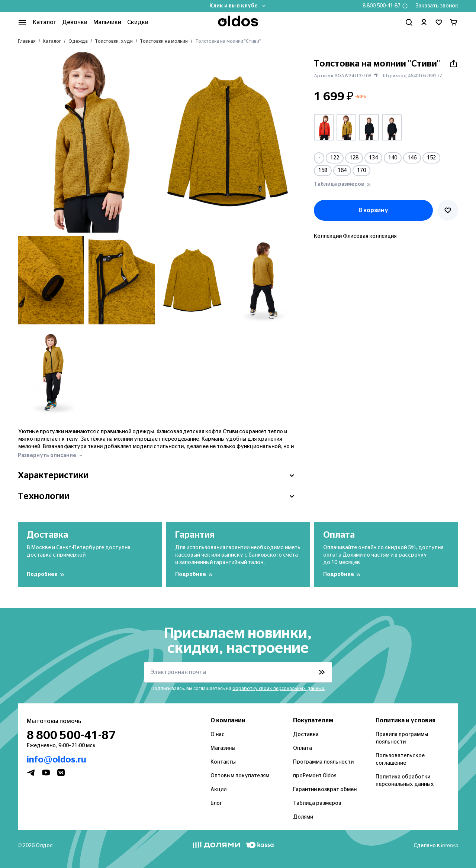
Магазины (222, 748)
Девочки (72, 22)
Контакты (222, 762)
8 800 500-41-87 (385, 6)
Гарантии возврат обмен (323, 790)
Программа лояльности (321, 762)
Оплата (302, 748)
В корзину (373, 210)
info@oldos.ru (54, 760)
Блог (216, 803)
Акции (218, 790)
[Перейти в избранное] (439, 22)
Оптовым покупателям (238, 776)
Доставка (304, 735)
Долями (302, 817)
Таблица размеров (316, 803)
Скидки (131, 22)
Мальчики (102, 22)
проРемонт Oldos (314, 776)
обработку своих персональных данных (276, 689)
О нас (217, 735)
